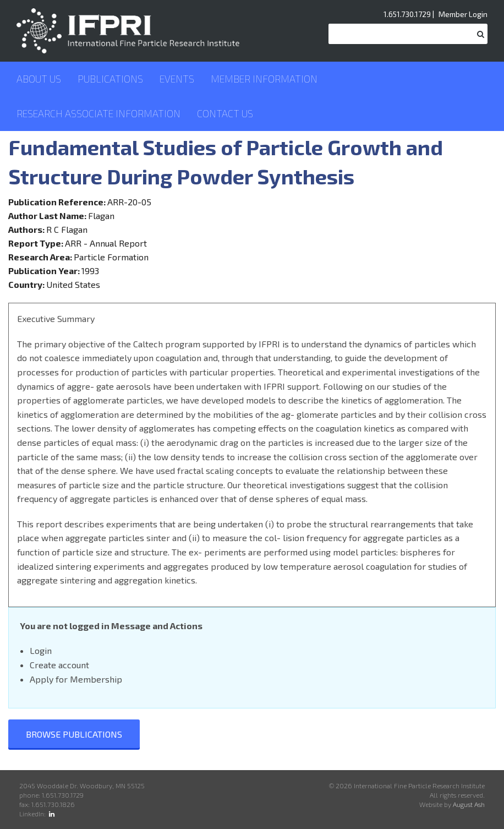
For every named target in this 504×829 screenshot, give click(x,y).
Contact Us (225, 113)
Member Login (463, 14)
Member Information (264, 79)
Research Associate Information (98, 113)
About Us (39, 79)
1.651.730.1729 (407, 14)
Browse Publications (74, 734)
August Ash (469, 804)
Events (177, 79)
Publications (110, 79)
